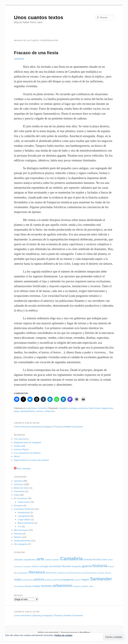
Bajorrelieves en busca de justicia (31, 460)
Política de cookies (63, 635)
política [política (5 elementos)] (48, 580)
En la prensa (20, 498)
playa (17, 411)
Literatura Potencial (24, 509)
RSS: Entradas (22, 469)
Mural (17, 456)
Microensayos (21, 530)
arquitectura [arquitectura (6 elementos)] (30, 560)
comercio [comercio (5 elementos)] (18, 566)
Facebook (78, 427)
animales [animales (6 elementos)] (19, 560)
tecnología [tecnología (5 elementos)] (19, 586)
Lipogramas (24, 516)
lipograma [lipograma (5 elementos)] (23, 573)
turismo (40, 411)
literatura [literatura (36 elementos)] (37, 572)
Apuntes (18, 481)
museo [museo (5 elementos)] (101, 573)
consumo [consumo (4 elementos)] (27, 566)
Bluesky (37, 427)
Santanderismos (22, 541)
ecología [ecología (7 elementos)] (44, 566)
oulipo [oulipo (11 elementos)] (18, 580)
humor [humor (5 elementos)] (111, 566)
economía (83, 408)
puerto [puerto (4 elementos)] (77, 580)
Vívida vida (20, 446)
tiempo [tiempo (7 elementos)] (28, 586)
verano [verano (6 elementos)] (85, 586)
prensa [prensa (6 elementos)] (56, 580)
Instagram (47, 427)
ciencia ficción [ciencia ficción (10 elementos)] (92, 559)
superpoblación (28, 411)
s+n (20, 526)
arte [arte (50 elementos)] (41, 559)
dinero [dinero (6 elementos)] (35, 566)
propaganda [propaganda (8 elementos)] (67, 580)
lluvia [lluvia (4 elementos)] (54, 573)
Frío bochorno (21, 439)
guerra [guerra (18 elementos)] (87, 566)
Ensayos (18, 506)
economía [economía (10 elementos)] (55, 566)
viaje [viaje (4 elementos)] (91, 586)
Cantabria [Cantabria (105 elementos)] (71, 559)
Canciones (19, 491)
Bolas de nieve (22, 488)
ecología (73, 408)
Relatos (18, 537)
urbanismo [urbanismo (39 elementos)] (63, 586)
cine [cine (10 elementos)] (104, 559)
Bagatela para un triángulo (28, 442)
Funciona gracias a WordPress (76, 633)
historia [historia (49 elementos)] (100, 566)
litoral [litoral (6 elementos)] (48, 573)
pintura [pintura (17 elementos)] (39, 579)
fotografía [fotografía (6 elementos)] (76, 566)
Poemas (18, 534)
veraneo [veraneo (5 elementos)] (77, 586)
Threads (58, 427)
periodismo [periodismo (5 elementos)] (28, 580)
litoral (98, 408)
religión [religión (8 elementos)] (85, 580)
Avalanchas (24, 512)
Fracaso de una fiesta (36, 53)
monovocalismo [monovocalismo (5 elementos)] (90, 573)
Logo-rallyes (24, 519)
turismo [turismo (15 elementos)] (47, 586)
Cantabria (63, 408)
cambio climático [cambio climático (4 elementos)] (52, 560)
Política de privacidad (48, 633)
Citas (17, 495)
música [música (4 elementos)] (108, 573)
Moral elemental (26, 523)
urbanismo (50, 411)
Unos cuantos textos (39, 17)
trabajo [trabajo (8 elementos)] (36, 586)
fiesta (91, 408)
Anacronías (32, 408)
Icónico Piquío (21, 449)
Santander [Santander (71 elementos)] (101, 579)
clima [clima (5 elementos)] (110, 560)
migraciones (107, 408)
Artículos (42, 408)
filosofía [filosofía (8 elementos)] (66, 566)
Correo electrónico (23, 427)
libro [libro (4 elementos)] (16, 573)
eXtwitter (68, 427)
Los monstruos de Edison (27, 453)
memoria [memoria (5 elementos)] (61, 573)
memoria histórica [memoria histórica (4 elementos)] (74, 573)
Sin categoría (21, 544)
